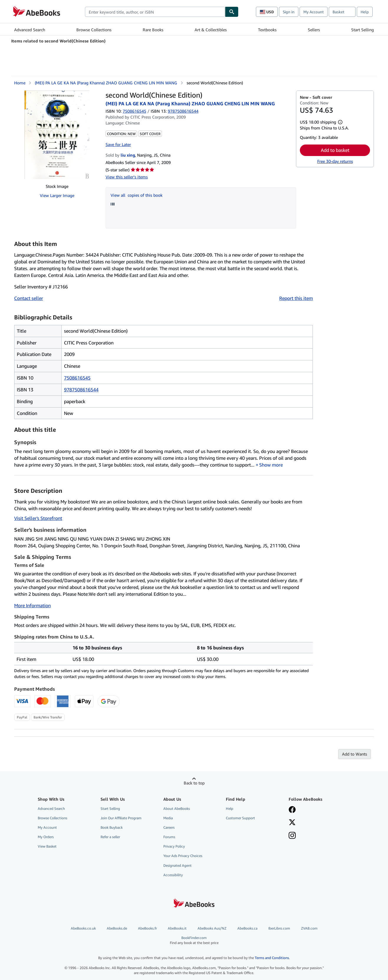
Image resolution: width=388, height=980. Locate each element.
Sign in (289, 12)
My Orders (46, 837)
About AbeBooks (177, 809)
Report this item (296, 298)
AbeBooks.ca (247, 928)
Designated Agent (177, 865)
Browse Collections (94, 30)
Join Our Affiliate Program (121, 818)
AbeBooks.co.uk (83, 928)
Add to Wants (355, 754)
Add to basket (335, 150)
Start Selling (362, 30)
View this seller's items (127, 177)
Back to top (194, 783)
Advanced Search (30, 30)
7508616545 (134, 111)
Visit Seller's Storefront (38, 518)
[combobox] (155, 12)
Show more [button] (271, 465)
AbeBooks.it (177, 928)
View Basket (47, 846)
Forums (169, 837)
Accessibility (173, 875)
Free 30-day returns (335, 161)
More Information (32, 605)
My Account (314, 12)
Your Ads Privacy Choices (183, 856)
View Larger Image (57, 195)
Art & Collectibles (211, 30)
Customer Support (240, 818)
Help (365, 12)
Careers (169, 827)
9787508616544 (81, 390)
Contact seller (29, 298)
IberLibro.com (279, 928)
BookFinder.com (194, 940)
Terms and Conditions (272, 958)
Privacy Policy (174, 846)
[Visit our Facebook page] (292, 810)
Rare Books (153, 30)
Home (20, 83)
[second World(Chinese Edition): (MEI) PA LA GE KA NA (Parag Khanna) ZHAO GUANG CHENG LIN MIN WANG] (57, 135)
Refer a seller (110, 837)
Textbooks (267, 30)
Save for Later (118, 144)
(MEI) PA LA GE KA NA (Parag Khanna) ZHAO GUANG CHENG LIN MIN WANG (106, 83)
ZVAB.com (309, 928)
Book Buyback (112, 827)
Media (168, 818)
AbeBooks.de (117, 928)
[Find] (232, 12)
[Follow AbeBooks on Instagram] (292, 836)
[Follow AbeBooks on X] (292, 823)
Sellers (314, 30)
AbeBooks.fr (147, 928)
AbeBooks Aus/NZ (212, 928)
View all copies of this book (137, 195)
